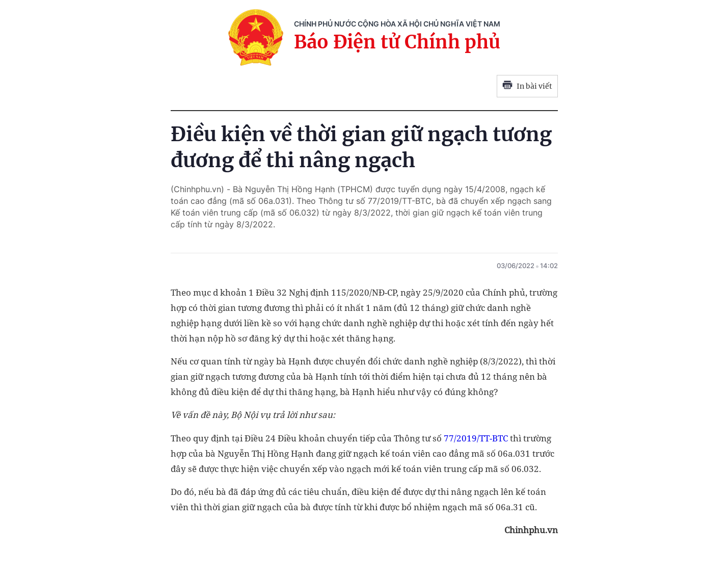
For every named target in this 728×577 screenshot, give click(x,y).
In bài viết (527, 86)
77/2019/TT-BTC (476, 438)
